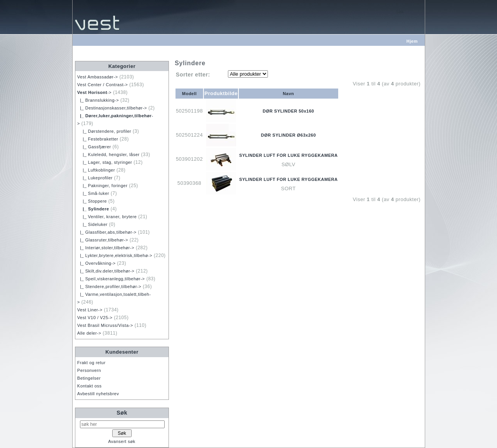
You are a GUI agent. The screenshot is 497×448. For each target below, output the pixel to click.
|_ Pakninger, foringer (103, 186)
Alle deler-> (89, 333)
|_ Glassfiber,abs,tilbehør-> (107, 232)
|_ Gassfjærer (94, 147)
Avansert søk (122, 441)
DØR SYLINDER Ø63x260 (288, 135)
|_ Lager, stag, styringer (105, 162)
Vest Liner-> (90, 310)
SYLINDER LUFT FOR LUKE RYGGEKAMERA (288, 155)
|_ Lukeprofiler (95, 178)
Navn (288, 94)
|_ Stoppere (92, 201)
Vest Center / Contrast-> (103, 85)
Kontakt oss (89, 386)
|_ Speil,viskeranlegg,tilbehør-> (111, 279)
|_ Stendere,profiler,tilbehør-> (109, 287)
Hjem (412, 41)
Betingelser (89, 378)
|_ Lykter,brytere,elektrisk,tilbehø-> (115, 255)
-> (95, 92)
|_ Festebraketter (98, 139)
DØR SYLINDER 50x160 (288, 111)
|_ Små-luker (93, 193)
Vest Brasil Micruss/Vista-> (105, 325)
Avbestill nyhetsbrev (98, 394)
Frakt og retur (91, 363)
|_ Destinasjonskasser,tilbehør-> (112, 108)
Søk (122, 413)
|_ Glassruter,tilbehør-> (103, 240)
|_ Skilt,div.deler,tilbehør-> (106, 271)
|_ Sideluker (92, 224)
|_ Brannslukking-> (98, 100)
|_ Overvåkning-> (96, 263)
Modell (189, 94)
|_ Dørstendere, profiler (104, 131)
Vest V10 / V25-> (95, 318)
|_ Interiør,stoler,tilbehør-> (106, 248)
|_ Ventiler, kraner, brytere (107, 217)
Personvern (89, 370)
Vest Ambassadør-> (98, 77)
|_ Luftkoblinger (96, 170)
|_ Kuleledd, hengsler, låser (109, 155)
